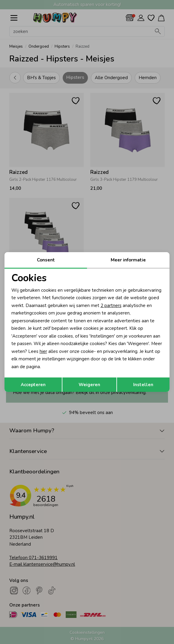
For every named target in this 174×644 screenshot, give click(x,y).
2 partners (111, 306)
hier (43, 351)
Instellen (143, 385)
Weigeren (89, 385)
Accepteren (33, 385)
